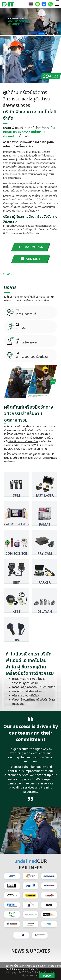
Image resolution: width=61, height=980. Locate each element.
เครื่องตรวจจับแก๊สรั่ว (18, 171)
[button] (5, 22)
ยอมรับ (47, 976)
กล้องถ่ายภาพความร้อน (45, 167)
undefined (26, 861)
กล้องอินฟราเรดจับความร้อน (23, 441)
